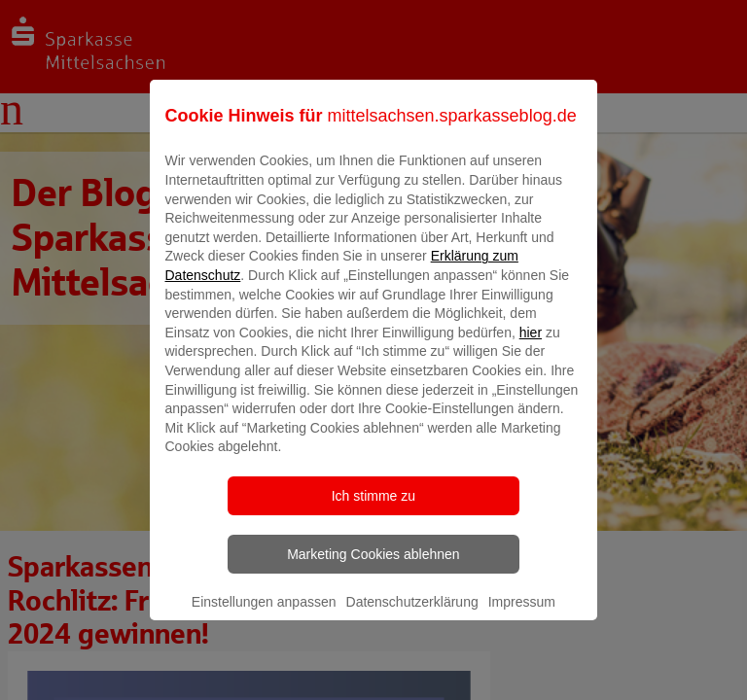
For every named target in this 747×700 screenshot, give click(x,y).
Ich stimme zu (373, 509)
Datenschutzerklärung (412, 615)
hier (531, 346)
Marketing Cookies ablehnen (373, 568)
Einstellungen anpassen (264, 615)
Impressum (522, 615)
